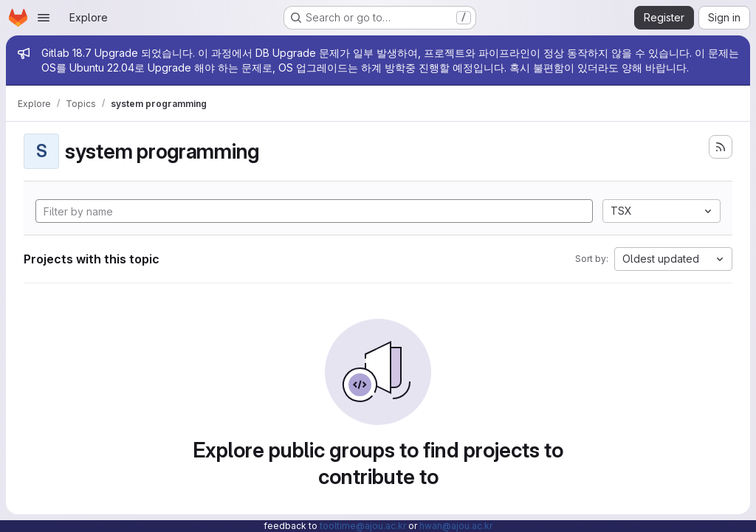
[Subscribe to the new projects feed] (721, 147)
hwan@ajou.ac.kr (456, 526)
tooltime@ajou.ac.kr (363, 526)
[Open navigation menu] (44, 18)
